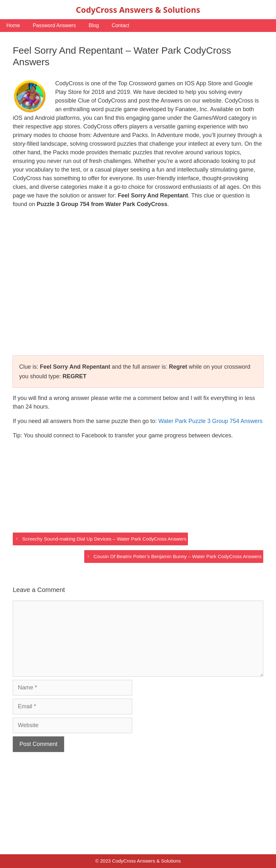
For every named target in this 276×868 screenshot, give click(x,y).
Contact (120, 25)
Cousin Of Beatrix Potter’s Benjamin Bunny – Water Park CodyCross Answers (178, 556)
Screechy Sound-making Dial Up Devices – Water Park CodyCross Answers (104, 539)
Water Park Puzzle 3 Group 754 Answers (210, 421)
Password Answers (54, 25)
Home (13, 25)
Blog (94, 25)
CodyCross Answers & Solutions (138, 10)
